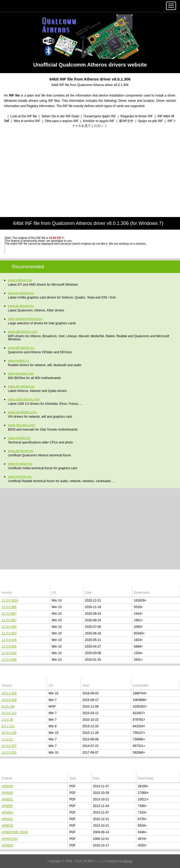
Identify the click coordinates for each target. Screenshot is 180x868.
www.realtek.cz (18, 361)
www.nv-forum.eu (20, 464)
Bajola (128, 861)
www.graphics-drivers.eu (25, 319)
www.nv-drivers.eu (21, 293)
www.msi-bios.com (21, 374)
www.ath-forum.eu (21, 451)
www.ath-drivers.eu (21, 386)
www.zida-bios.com (21, 425)
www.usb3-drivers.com (24, 399)
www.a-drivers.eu (20, 280)
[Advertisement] (90, 173)
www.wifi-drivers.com (23, 332)
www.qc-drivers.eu (21, 306)
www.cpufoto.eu (19, 438)
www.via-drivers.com (22, 412)
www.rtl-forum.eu (20, 477)
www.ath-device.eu (21, 348)
